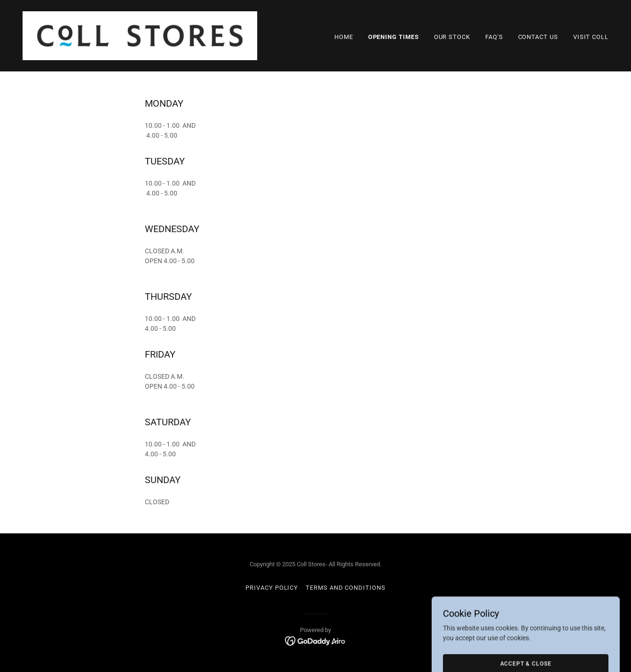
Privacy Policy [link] (272, 588)
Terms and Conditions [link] (345, 588)
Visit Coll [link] (591, 37)
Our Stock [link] (452, 37)
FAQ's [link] (494, 37)
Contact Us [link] (538, 37)
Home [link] (344, 37)
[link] (140, 35)
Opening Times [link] (394, 37)
